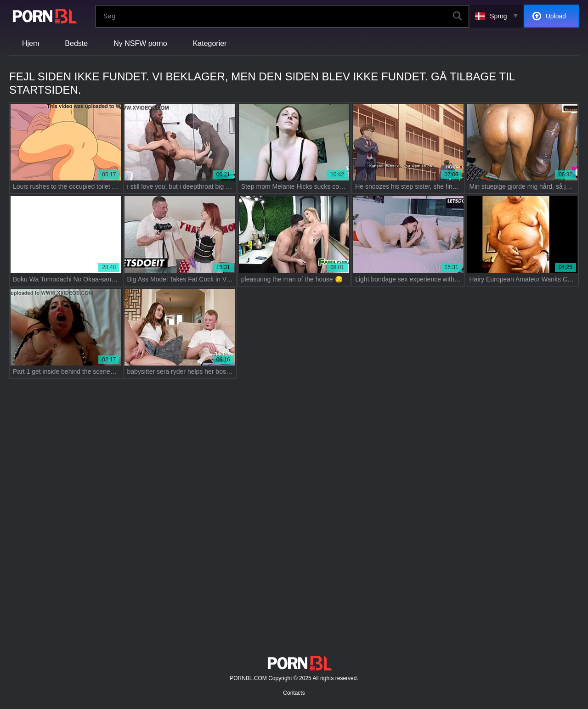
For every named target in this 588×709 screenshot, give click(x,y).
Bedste (76, 43)
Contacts (294, 693)
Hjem (31, 43)
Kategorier (210, 43)
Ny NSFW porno (140, 43)
